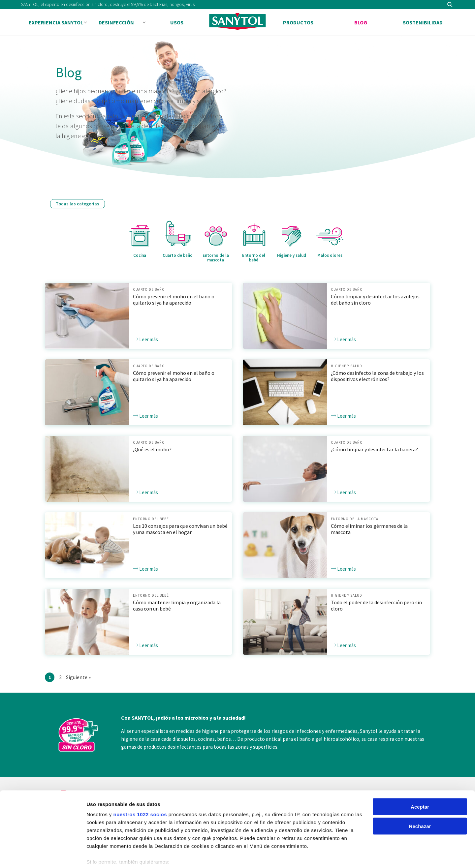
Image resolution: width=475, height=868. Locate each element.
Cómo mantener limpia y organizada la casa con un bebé (177, 605)
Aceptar (420, 775)
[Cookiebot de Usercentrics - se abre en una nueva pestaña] (43, 855)
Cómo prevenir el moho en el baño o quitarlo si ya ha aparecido (174, 299)
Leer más (145, 339)
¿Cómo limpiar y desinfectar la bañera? (374, 449)
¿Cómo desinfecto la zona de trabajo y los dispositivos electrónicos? (377, 376)
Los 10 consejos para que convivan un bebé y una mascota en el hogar (180, 529)
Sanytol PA (237, 23)
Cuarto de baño (149, 289)
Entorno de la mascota (355, 519)
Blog (361, 22)
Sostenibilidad (423, 22)
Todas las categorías (78, 204)
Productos (298, 22)
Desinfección (116, 22)
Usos (177, 22)
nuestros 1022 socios (140, 782)
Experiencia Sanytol (56, 22)
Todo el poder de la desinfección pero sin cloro (376, 605)
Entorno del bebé (151, 519)
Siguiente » (78, 676)
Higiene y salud (347, 366)
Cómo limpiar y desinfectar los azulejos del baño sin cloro (375, 299)
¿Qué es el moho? (152, 449)
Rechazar (420, 794)
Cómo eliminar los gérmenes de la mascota (369, 529)
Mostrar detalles (106, 855)
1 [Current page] (51, 677)
